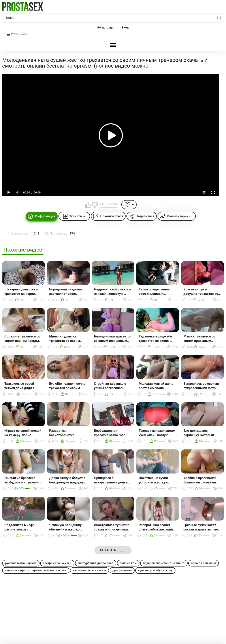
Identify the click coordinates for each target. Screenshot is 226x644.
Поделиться (145, 216)
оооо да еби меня (203, 563)
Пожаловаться (112, 216)
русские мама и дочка (21, 563)
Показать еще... (113, 550)
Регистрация (106, 27)
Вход (125, 27)
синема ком (128, 563)
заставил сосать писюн (89, 570)
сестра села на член (57, 563)
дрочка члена (122, 570)
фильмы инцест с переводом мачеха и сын (36, 570)
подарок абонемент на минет (164, 563)
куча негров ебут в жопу (155, 570)
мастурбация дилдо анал (96, 563)
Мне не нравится (95, 205)
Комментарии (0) (180, 216)
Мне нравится (88, 205)
